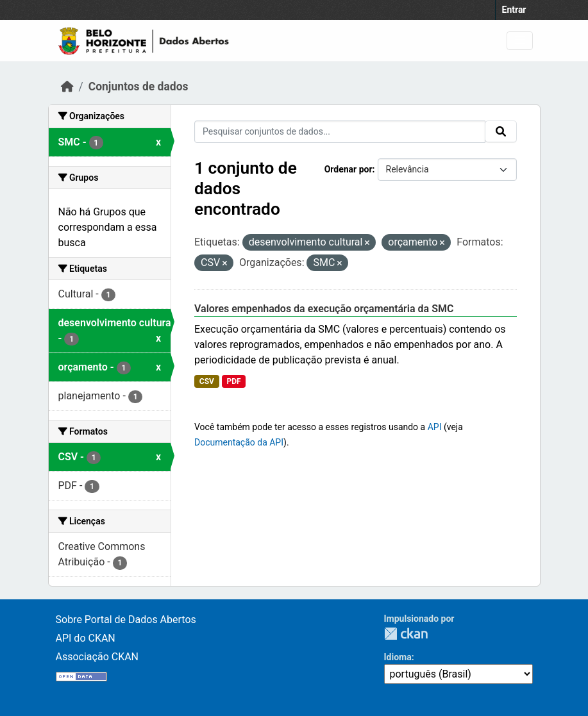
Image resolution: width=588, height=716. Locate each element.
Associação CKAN (97, 657)
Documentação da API (239, 442)
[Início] (67, 87)
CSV (207, 381)
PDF (233, 381)
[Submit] (501, 131)
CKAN (406, 634)
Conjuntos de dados (139, 87)
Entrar (514, 10)
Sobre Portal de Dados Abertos (126, 620)
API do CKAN (86, 638)
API (435, 427)
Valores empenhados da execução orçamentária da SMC (324, 309)
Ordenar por (349, 169)
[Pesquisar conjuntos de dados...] (340, 132)
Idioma (398, 657)
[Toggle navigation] (520, 41)
